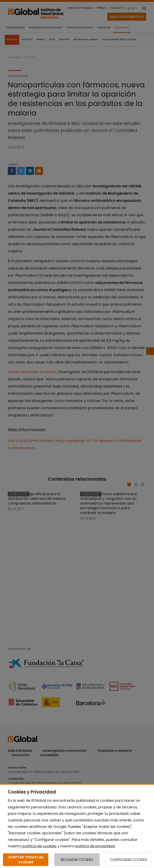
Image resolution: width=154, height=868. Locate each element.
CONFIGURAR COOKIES (128, 860)
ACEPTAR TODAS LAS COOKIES (26, 860)
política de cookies (40, 846)
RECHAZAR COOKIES (77, 860)
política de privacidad (95, 846)
